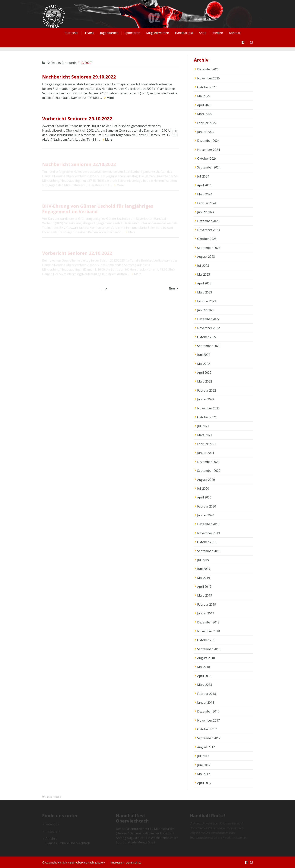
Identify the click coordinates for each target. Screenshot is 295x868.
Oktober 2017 (207, 729)
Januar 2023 (206, 310)
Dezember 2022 (208, 319)
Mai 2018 (204, 667)
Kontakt (235, 33)
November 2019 (208, 533)
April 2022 (204, 373)
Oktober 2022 (207, 337)
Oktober (58, 797)
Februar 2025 (207, 123)
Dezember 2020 (208, 462)
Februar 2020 (207, 506)
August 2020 (206, 480)
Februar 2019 (207, 604)
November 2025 (208, 78)
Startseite (72, 33)
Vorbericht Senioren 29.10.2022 (77, 119)
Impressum (117, 862)
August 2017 (206, 747)
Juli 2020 (203, 488)
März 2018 (205, 685)
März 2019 (205, 595)
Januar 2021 (206, 453)
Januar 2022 (206, 399)
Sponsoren (132, 33)
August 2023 (206, 257)
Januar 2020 (206, 515)
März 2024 (205, 194)
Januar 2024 (206, 212)
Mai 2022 (204, 364)
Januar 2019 (206, 613)
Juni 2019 (204, 569)
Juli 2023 (203, 266)
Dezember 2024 (208, 141)
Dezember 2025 (208, 69)
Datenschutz (134, 862)
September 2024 (209, 167)
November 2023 (208, 230)
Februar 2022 (207, 390)
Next (173, 288)
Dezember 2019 (208, 524)
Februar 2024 (207, 203)
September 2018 (209, 649)
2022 (49, 797)
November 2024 (208, 150)
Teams (89, 33)
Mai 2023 (204, 274)
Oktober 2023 (207, 239)
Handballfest (184, 33)
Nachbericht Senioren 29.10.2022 (79, 77)
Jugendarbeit (109, 33)
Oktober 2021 (207, 417)
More (110, 98)
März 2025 (205, 114)
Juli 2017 (203, 756)
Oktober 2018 (207, 640)
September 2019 (209, 551)
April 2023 (204, 283)
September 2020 (209, 471)
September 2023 (209, 248)
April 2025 (204, 105)
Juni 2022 (204, 355)
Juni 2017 (204, 765)
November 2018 (208, 631)
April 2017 (204, 783)
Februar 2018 (207, 694)
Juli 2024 (203, 176)
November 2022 (208, 328)
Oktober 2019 (207, 542)
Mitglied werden (158, 33)
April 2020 (204, 497)
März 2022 (205, 381)
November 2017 (208, 720)
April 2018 (204, 676)
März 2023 (205, 292)
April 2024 (204, 185)
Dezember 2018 (208, 622)
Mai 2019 (204, 578)
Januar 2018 (206, 703)
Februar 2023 (207, 301)
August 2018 (206, 658)
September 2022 (209, 346)
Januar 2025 (206, 132)
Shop (203, 33)
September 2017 (209, 738)
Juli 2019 (203, 560)
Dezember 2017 (208, 711)
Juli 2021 (203, 426)
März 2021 (205, 435)
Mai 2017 (204, 774)
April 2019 (204, 587)
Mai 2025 (204, 96)
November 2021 (208, 408)
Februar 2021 (207, 444)
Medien (218, 33)
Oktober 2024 (207, 159)
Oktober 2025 (207, 87)
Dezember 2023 (208, 221)
